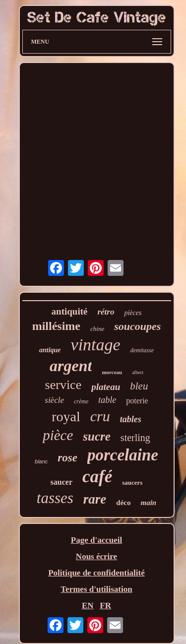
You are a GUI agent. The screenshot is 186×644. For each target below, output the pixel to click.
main (149, 503)
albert (138, 372)
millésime (56, 326)
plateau (106, 387)
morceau (112, 372)
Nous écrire (96, 556)
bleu (139, 386)
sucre (97, 436)
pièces (133, 313)
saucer (62, 482)
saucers (132, 483)
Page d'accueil (96, 540)
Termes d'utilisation (96, 589)
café (97, 477)
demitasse (142, 350)
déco (123, 503)
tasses (55, 498)
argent (71, 366)
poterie (137, 401)
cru (100, 416)
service (63, 385)
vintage (96, 345)
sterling (135, 438)
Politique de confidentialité (96, 573)
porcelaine (123, 455)
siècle (54, 400)
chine (97, 329)
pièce (58, 435)
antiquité (70, 311)
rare (95, 499)
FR (105, 606)
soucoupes (137, 326)
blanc (41, 461)
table (107, 400)
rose (67, 458)
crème (81, 401)
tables (131, 419)
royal (66, 417)
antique (50, 350)
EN (88, 606)
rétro (106, 312)
